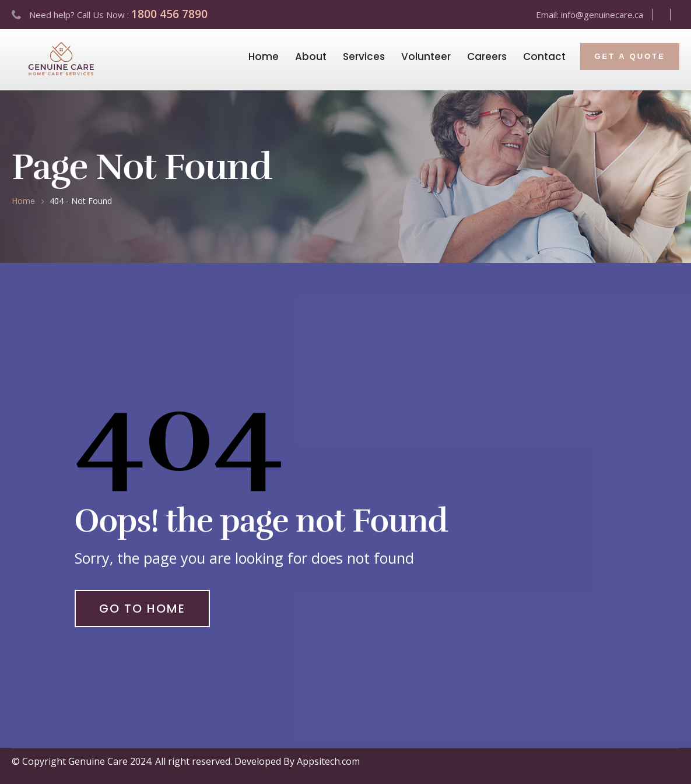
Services (364, 57)
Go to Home (142, 609)
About (311, 57)
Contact (544, 57)
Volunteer (426, 57)
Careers (487, 57)
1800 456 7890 (169, 14)
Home (264, 57)
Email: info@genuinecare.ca (590, 15)
